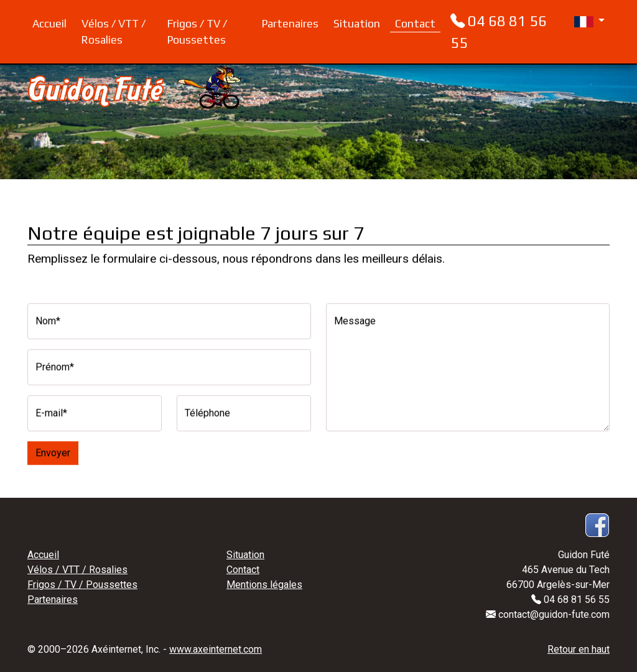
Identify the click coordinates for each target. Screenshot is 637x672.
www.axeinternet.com (216, 649)
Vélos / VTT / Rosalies (114, 32)
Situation (357, 24)
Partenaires (290, 24)
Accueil (49, 24)
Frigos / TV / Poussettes (197, 32)
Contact (415, 24)
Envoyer (53, 451)
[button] (581, 18)
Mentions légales (264, 585)
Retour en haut (579, 649)
